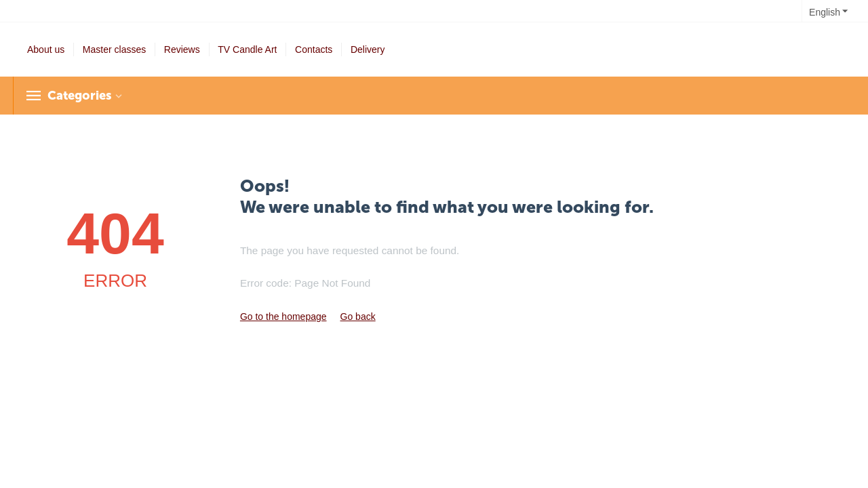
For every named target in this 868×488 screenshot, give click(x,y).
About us (46, 49)
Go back (358, 317)
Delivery (368, 49)
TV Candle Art (247, 49)
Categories (79, 96)
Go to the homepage (283, 317)
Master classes (114, 49)
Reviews (182, 49)
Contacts (314, 49)
